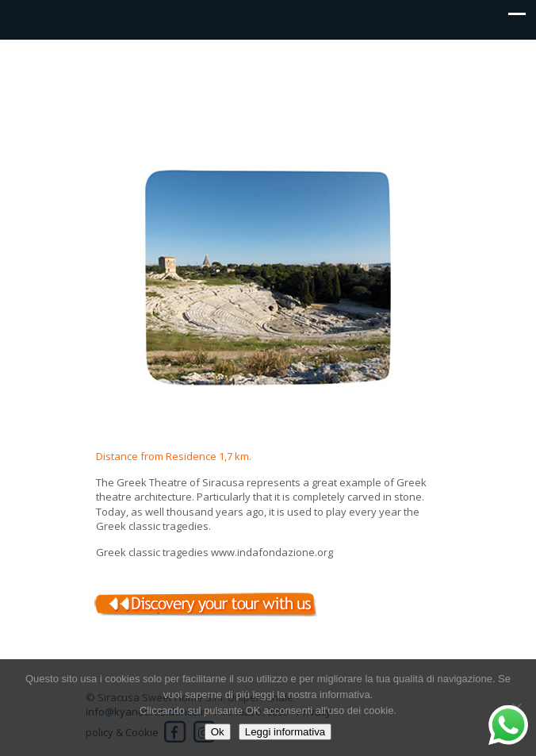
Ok (218, 732)
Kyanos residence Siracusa (268, 76)
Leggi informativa (285, 732)
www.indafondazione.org (272, 552)
